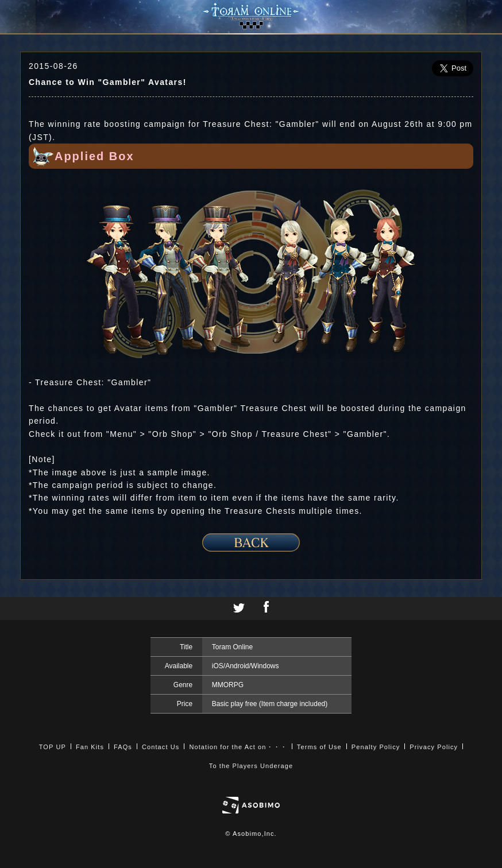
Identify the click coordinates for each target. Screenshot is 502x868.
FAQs (123, 747)
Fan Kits (90, 747)
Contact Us (161, 747)
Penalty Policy (376, 747)
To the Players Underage (251, 766)
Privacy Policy (434, 747)
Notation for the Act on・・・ (238, 747)
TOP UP (53, 747)
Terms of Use (319, 747)
